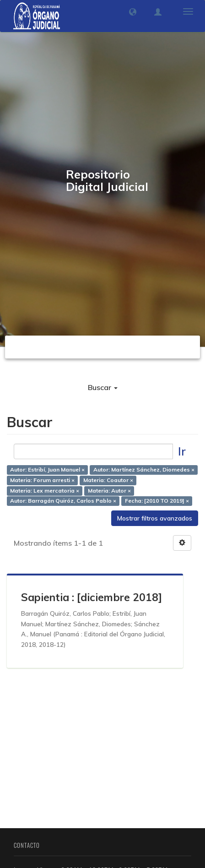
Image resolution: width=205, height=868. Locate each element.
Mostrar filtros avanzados (155, 518)
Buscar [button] (103, 387)
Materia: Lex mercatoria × (45, 491)
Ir (182, 451)
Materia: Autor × (109, 491)
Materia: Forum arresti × (42, 480)
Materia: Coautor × (108, 480)
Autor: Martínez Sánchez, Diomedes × (144, 469)
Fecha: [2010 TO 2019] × (157, 501)
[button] (133, 12)
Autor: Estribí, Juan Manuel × (47, 469)
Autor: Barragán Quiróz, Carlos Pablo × (63, 501)
